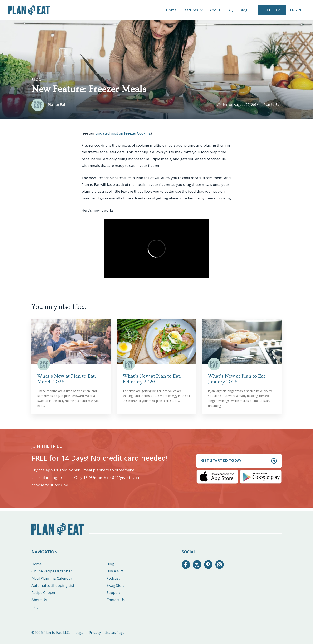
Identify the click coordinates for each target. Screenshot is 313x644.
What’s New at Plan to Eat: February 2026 (152, 379)
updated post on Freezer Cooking (123, 133)
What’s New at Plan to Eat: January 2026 (237, 379)
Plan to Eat (272, 105)
